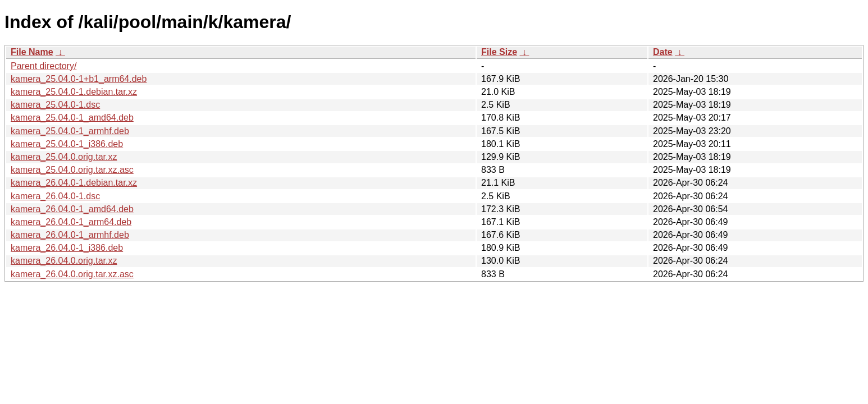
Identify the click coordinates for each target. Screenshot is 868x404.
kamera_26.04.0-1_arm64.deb (71, 222)
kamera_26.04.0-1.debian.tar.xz (74, 183)
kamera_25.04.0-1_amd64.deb (72, 118)
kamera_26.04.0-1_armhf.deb (70, 235)
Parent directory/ (44, 66)
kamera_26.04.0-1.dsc (55, 196)
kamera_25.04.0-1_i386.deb (67, 144)
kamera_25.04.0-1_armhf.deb (70, 131)
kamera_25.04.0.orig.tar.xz (64, 157)
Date (663, 52)
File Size (499, 52)
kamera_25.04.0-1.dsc (55, 105)
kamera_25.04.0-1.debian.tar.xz (74, 92)
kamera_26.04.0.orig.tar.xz (64, 261)
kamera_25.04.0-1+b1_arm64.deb (79, 79)
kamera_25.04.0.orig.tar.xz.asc (72, 170)
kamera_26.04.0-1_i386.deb (67, 248)
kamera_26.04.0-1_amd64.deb (72, 209)
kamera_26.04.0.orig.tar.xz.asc (72, 274)
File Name (32, 52)
